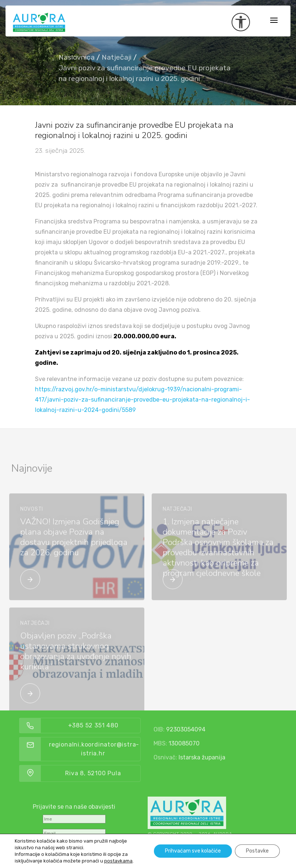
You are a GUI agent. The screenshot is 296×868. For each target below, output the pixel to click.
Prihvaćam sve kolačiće (193, 851)
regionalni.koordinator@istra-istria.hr (118, 749)
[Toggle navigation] (274, 21)
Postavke (257, 851)
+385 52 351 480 (118, 725)
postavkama (118, 861)
